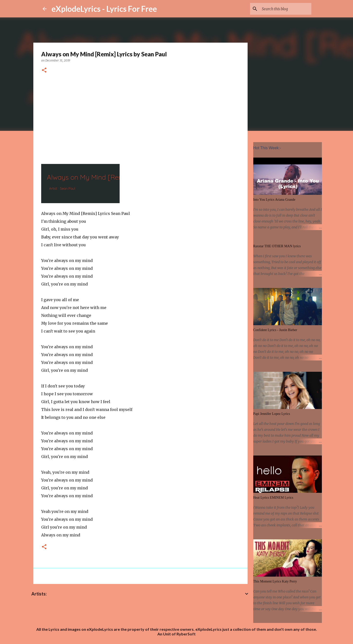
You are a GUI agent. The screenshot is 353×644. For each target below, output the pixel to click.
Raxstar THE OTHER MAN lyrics (277, 246)
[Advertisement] (140, 118)
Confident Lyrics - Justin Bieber (275, 330)
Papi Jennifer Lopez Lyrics (272, 414)
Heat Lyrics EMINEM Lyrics (273, 498)
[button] (44, 70)
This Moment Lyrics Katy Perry (275, 581)
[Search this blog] (286, 9)
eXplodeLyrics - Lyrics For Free (104, 9)
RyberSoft (186, 634)
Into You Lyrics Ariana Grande (274, 200)
